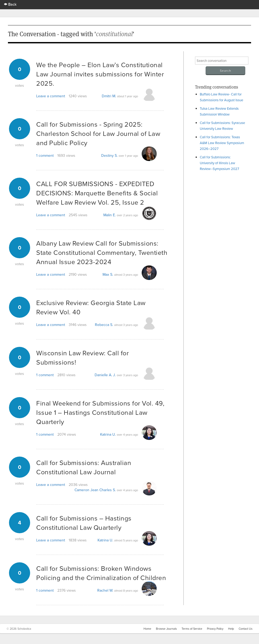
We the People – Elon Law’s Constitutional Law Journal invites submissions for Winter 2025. (100, 74)
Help (231, 629)
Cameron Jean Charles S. (95, 490)
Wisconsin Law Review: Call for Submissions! (82, 357)
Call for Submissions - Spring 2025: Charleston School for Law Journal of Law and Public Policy (98, 133)
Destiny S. (109, 155)
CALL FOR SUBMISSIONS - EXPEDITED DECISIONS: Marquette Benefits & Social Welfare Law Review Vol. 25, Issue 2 (97, 193)
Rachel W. (105, 590)
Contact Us (246, 629)
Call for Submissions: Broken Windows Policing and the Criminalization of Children (101, 573)
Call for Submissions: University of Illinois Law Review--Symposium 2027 (219, 163)
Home (147, 629)
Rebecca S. (104, 325)
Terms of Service (192, 629)
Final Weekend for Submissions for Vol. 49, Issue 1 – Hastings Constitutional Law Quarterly (100, 412)
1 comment (45, 155)
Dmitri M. (109, 96)
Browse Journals (166, 629)
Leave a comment (51, 96)
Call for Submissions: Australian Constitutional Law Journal (84, 467)
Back (10, 4)
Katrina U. (108, 434)
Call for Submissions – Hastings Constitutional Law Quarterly (84, 523)
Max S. (108, 274)
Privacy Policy (215, 629)
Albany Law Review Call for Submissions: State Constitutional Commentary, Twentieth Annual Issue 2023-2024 (102, 252)
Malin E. (110, 215)
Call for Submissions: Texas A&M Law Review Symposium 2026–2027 (222, 143)
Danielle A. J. (105, 375)
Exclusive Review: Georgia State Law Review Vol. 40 (91, 307)
